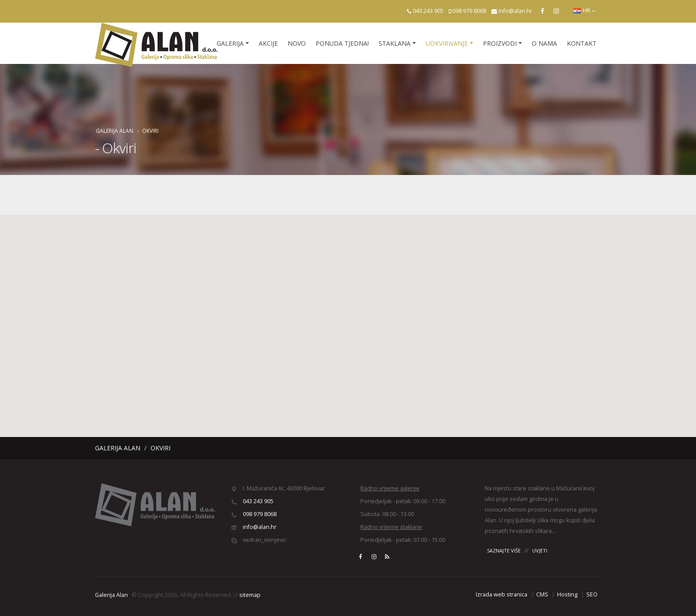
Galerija (230, 43)
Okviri (150, 131)
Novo (297, 43)
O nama (544, 43)
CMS (542, 594)
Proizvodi (500, 43)
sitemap (250, 595)
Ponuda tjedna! (342, 43)
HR (584, 10)
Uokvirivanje (447, 43)
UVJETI (540, 550)
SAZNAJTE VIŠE (504, 550)
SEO (592, 594)
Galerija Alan (115, 131)
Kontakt (582, 43)
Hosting (567, 594)
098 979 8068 (469, 11)
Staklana (395, 43)
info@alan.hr (515, 11)
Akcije (268, 43)
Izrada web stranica (502, 594)
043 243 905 (428, 11)
